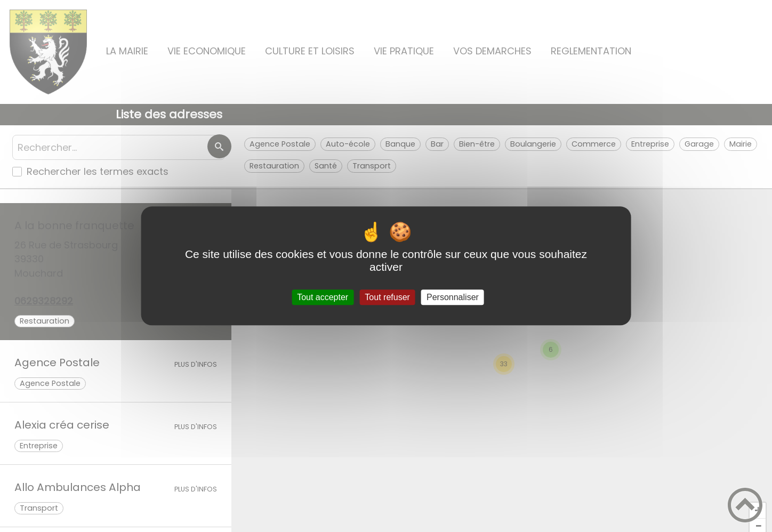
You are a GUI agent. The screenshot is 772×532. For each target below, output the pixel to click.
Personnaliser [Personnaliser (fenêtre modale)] (453, 297)
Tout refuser (387, 297)
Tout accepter (323, 297)
